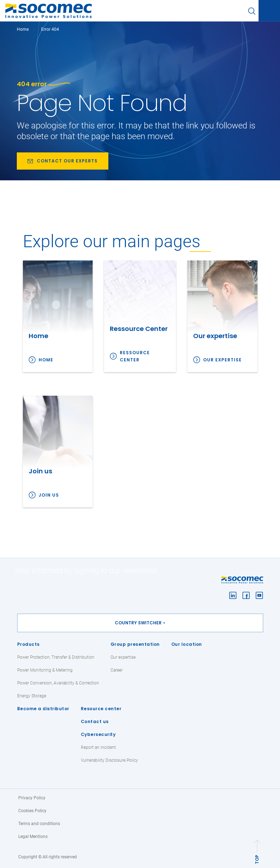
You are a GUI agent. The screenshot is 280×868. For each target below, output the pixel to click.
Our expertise (222, 360)
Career (117, 670)
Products (28, 644)
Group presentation (135, 644)
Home (23, 29)
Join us (49, 495)
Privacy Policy (32, 798)
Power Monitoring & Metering (45, 670)
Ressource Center (135, 356)
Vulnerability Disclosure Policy (109, 760)
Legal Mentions (33, 837)
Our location (187, 644)
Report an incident (98, 747)
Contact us (95, 721)
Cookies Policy (32, 811)
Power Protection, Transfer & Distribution (56, 657)
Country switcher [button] (138, 623)
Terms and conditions (39, 824)
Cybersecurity (98, 734)
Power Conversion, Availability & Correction (58, 683)
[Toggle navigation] (269, 11)
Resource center (101, 709)
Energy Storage (32, 696)
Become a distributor (43, 709)
